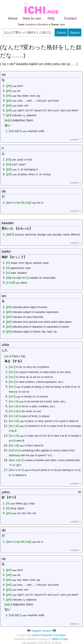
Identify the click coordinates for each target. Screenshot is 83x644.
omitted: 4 (75, 483)
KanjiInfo (31, 24)
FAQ (51, 18)
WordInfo (43, 24)
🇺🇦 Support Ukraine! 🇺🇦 (41, 631)
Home (13, 18)
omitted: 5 (75, 211)
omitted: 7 (75, 139)
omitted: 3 (75, 183)
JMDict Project (60, 639)
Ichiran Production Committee (49, 635)
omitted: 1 (75, 243)
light (62, 24)
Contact (70, 18)
